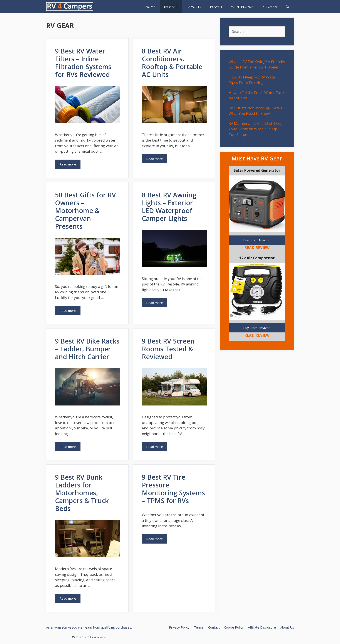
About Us (287, 627)
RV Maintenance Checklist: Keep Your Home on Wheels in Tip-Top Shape (256, 129)
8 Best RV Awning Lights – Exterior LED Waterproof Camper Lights (169, 207)
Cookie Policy (234, 627)
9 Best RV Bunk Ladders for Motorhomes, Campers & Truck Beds (82, 493)
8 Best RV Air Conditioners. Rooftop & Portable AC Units (172, 63)
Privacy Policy (179, 627)
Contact (214, 627)
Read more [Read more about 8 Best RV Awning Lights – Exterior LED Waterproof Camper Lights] (155, 303)
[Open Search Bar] (287, 7)
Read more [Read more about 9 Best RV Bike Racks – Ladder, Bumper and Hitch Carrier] (68, 447)
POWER (216, 7)
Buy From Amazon (257, 240)
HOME (150, 7)
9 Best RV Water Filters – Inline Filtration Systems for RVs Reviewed (83, 63)
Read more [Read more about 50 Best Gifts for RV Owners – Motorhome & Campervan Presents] (68, 310)
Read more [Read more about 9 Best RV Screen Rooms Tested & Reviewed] (155, 447)
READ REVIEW (257, 248)
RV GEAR (171, 7)
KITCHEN (270, 7)
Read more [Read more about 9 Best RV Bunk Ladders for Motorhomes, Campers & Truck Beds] (68, 598)
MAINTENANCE (242, 7)
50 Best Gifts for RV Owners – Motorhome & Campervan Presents (85, 211)
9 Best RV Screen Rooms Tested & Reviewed (168, 349)
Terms (199, 627)
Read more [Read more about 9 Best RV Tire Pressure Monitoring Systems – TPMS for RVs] (155, 539)
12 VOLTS (194, 7)
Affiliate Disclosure (262, 627)
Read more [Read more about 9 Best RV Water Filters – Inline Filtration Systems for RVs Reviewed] (68, 164)
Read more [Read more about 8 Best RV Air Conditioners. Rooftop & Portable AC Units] (155, 159)
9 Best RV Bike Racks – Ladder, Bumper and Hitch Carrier (87, 349)
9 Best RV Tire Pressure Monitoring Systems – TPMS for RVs (173, 489)
